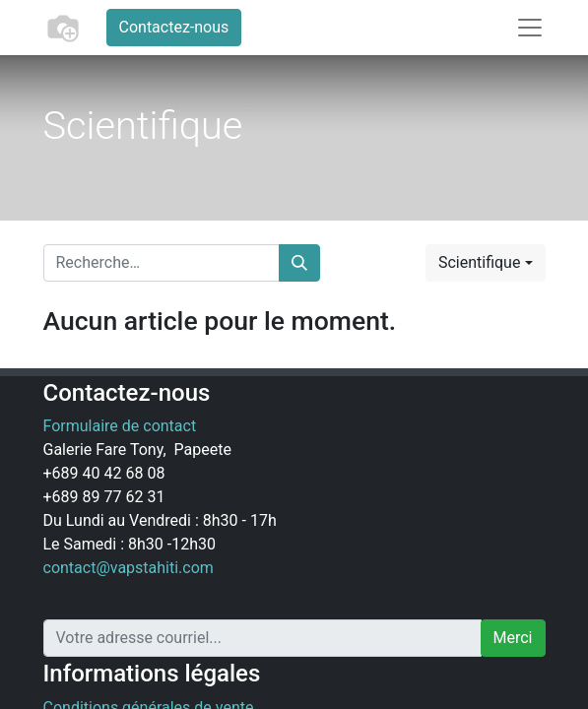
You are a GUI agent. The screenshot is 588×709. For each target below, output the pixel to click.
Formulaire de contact (120, 426)
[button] (486, 263)
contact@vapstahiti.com (129, 568)
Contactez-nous (174, 27)
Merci (513, 638)
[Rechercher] (299, 263)
